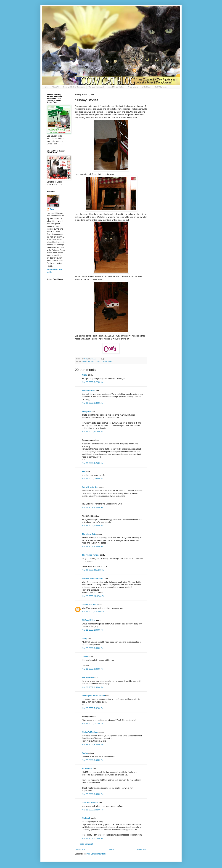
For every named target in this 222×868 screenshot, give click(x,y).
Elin (84, 472)
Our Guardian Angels (96, 87)
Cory (84, 361)
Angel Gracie (133, 87)
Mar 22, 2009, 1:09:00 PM (93, 630)
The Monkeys (88, 677)
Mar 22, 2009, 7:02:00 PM (93, 708)
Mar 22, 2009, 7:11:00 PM (93, 724)
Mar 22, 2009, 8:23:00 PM (93, 745)
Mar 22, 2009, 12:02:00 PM (93, 596)
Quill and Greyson (90, 803)
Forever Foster (89, 391)
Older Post (142, 849)
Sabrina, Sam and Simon (93, 579)
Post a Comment (86, 844)
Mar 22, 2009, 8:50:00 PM (93, 760)
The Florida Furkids (91, 555)
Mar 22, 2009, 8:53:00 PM (93, 794)
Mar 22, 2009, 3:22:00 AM (93, 382)
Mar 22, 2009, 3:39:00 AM (93, 403)
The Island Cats (89, 534)
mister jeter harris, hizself (93, 696)
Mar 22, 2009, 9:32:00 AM (93, 526)
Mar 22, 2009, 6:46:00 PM (93, 687)
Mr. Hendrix (87, 769)
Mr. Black (86, 818)
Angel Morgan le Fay (116, 87)
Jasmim (86, 657)
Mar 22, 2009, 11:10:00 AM (93, 570)
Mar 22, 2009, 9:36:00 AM (93, 547)
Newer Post (81, 849)
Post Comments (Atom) (96, 854)
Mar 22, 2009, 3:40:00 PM (93, 648)
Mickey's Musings (90, 732)
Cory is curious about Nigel (97, 361)
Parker (85, 753)
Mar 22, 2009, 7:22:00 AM (93, 479)
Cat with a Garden (90, 487)
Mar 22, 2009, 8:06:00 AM (93, 507)
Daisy (85, 638)
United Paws (147, 87)
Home (46, 87)
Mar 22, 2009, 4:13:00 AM (93, 432)
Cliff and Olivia (89, 620)
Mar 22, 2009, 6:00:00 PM (93, 669)
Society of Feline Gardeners (74, 87)
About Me (56, 87)
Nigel (110, 361)
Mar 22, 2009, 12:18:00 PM (93, 612)
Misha (85, 375)
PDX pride (86, 411)
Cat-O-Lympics (161, 87)
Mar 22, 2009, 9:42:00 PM (93, 810)
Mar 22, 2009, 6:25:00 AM (93, 463)
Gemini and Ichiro (90, 605)
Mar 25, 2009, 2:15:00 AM (93, 839)
